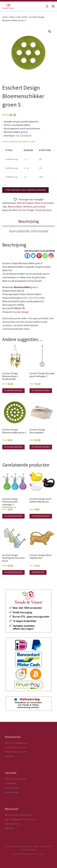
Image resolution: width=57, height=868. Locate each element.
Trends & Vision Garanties (16, 752)
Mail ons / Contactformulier (16, 743)
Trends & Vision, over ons (16, 747)
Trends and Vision (43, 210)
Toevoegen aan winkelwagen (25, 190)
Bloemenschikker (22, 287)
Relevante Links (12, 792)
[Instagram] (51, 256)
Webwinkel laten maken (24, 854)
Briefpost (28, 207)
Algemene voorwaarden (15, 779)
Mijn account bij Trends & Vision (18, 815)
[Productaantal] (6, 184)
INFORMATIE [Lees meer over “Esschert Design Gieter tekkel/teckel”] (38, 572)
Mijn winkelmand (12, 824)
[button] (50, 32)
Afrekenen (9, 828)
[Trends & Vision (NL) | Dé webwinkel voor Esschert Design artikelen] (8, 6)
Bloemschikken (15, 207)
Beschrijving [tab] (29, 221)
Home (5, 17)
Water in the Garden (19, 17)
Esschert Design (26, 210)
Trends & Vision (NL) (28, 846)
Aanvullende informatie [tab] (29, 231)
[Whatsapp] (45, 256)
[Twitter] (33, 256)
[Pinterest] (39, 256)
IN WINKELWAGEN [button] (13, 391)
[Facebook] (27, 256)
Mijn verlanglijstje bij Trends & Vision (20, 819)
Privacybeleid (11, 783)
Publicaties (10, 756)
